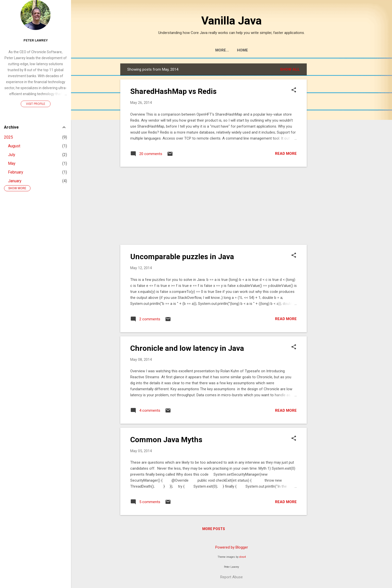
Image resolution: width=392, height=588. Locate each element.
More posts (214, 529)
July (12, 155)
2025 (8, 137)
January (15, 181)
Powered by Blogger (232, 547)
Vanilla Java (231, 21)
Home (231, 50)
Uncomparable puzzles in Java (182, 257)
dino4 (242, 557)
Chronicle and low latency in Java (187, 348)
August (14, 146)
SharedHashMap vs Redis (173, 91)
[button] (294, 90)
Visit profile (36, 104)
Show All (290, 69)
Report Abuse (231, 577)
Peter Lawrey (36, 40)
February (16, 172)
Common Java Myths (166, 440)
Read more (286, 154)
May (12, 163)
